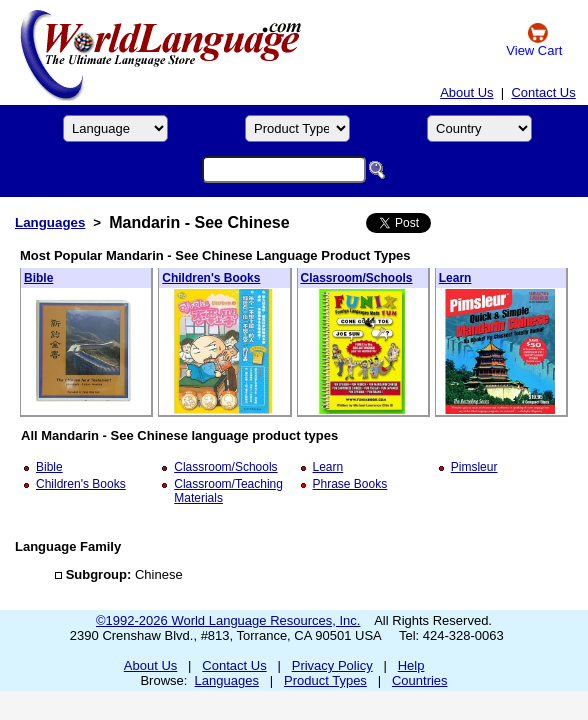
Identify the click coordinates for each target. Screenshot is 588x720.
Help (411, 665)
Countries (420, 680)
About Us (466, 92)
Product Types (325, 680)
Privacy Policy (332, 665)
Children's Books (211, 278)
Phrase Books (350, 484)
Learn (455, 278)
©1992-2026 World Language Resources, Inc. (228, 620)
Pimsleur (474, 467)
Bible (38, 278)
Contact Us (543, 92)
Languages (50, 222)
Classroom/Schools (357, 278)
